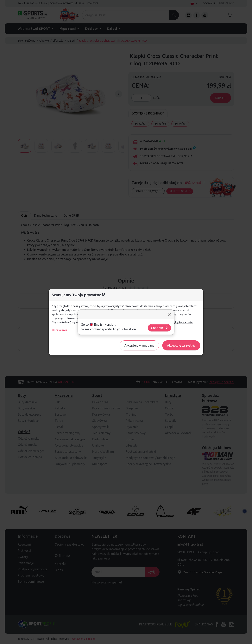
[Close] (170, 314)
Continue (160, 328)
